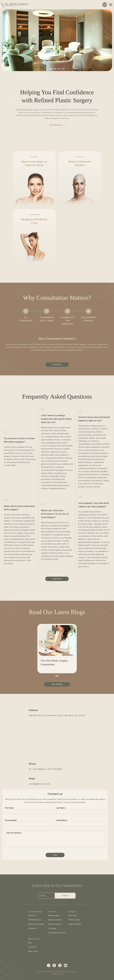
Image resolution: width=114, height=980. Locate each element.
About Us (32, 915)
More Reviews (56, 125)
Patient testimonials (36, 924)
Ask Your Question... (15, 833)
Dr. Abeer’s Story (35, 920)
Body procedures (55, 924)
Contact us (33, 928)
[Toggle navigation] (111, 5)
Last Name (61, 808)
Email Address (62, 820)
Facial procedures (55, 920)
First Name (9, 808)
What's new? (33, 951)
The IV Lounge (74, 920)
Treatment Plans (75, 924)
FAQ (30, 943)
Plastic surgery (54, 915)
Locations (32, 947)
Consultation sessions (57, 933)
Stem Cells (72, 915)
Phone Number (11, 820)
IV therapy (52, 928)
